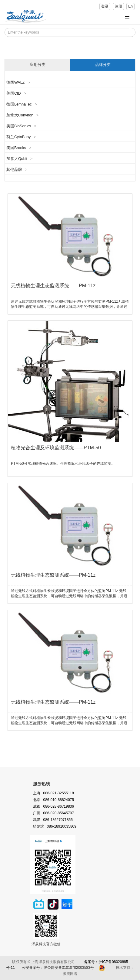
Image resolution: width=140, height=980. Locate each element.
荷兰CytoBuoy (21, 137)
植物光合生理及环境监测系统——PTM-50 (56, 448)
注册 (118, 6)
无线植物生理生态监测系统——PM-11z (53, 286)
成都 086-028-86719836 (53, 806)
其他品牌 (17, 170)
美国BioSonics (21, 126)
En (130, 6)
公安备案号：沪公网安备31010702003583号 (58, 968)
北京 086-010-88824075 (53, 800)
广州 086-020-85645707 (53, 813)
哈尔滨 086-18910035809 (55, 826)
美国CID (16, 93)
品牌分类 (103, 65)
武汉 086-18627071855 (53, 820)
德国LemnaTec (22, 104)
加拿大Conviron (22, 115)
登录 (105, 6)
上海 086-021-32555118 (53, 793)
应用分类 (38, 65)
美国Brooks (19, 148)
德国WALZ (18, 83)
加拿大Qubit (19, 159)
